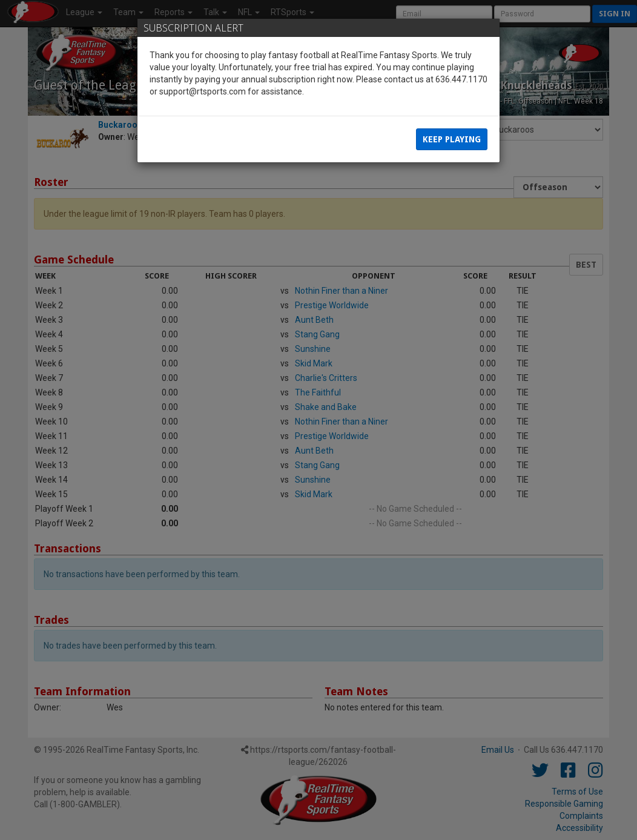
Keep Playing (452, 139)
